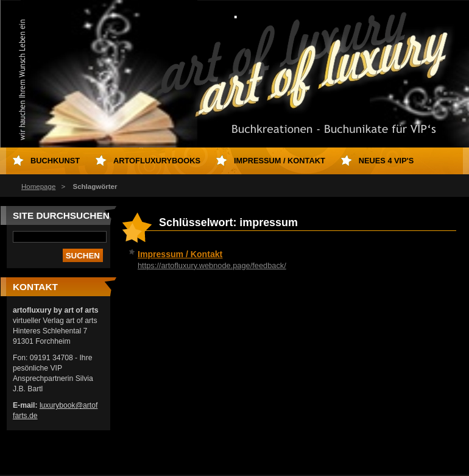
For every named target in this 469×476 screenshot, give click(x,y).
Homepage (38, 186)
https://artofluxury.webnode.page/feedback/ (212, 265)
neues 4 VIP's (386, 161)
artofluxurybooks (157, 161)
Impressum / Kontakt (180, 254)
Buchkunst (55, 161)
